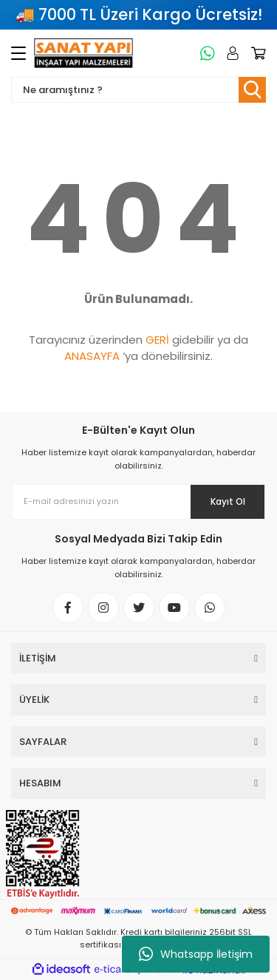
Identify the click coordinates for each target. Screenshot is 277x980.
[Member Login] (230, 53)
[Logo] (83, 53)
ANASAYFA (92, 356)
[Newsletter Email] (138, 502)
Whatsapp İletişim (196, 954)
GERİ (157, 340)
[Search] (138, 90)
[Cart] (256, 53)
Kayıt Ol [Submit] (228, 501)
